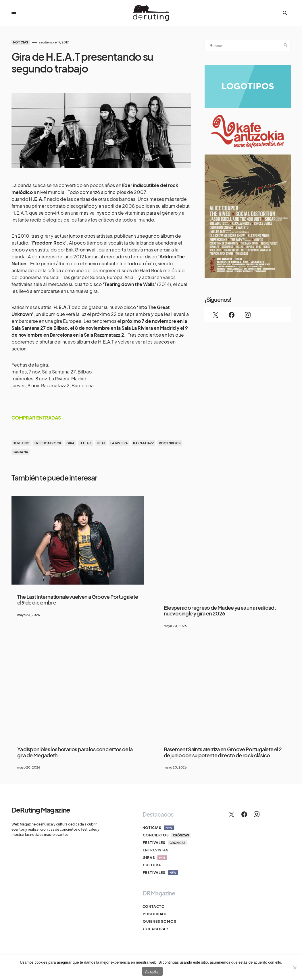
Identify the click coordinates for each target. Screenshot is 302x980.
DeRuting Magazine (41, 810)
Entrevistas (155, 850)
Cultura (152, 865)
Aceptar (152, 971)
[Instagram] (248, 315)
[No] (295, 968)
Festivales (165, 843)
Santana (20, 452)
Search (286, 45)
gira (70, 443)
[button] (14, 13)
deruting (21, 443)
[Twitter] (216, 315)
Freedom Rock (48, 443)
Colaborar (155, 929)
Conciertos (166, 835)
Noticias (21, 42)
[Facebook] (232, 315)
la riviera (119, 443)
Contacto (154, 906)
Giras (155, 858)
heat (101, 443)
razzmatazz (143, 443)
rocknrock (170, 443)
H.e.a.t (86, 443)
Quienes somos (159, 921)
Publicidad (154, 914)
